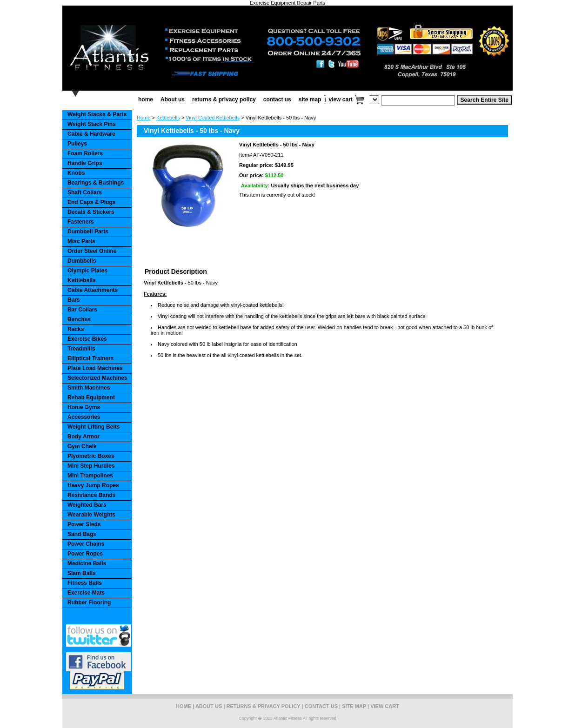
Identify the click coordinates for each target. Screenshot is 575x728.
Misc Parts (81, 241)
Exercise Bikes (87, 339)
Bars (74, 300)
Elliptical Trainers (90, 358)
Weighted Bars (87, 505)
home (146, 99)
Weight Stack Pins (92, 124)
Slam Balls (82, 573)
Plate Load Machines (95, 368)
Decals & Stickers (91, 212)
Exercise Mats (86, 593)
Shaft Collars (85, 192)
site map (310, 99)
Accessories (84, 417)
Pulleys (77, 144)
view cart (340, 99)
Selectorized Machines (97, 378)
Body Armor (84, 437)
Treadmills (81, 349)
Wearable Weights (91, 515)
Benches (79, 319)
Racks (76, 329)
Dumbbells (82, 261)
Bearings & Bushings (96, 183)
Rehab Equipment (91, 397)
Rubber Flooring (89, 602)
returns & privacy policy (224, 99)
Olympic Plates (87, 271)
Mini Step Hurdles (91, 466)
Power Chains (86, 544)
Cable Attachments (93, 290)
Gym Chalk (82, 446)
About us (173, 99)
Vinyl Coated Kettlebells (213, 118)
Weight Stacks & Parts (97, 114)
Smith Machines (89, 388)
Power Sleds (84, 524)
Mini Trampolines (90, 476)
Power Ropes (85, 554)
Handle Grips (85, 163)
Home (144, 118)
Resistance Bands (91, 495)
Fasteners (81, 222)
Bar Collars (82, 310)
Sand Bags (82, 534)
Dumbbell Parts (88, 232)
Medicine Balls (87, 563)
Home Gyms (84, 407)
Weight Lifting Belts (94, 427)
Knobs (76, 173)
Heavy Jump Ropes (93, 485)
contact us (277, 99)
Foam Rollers (85, 153)
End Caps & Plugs (91, 202)
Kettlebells (168, 118)
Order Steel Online (92, 251)
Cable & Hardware (91, 134)
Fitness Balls (85, 583)
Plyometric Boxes (91, 456)
